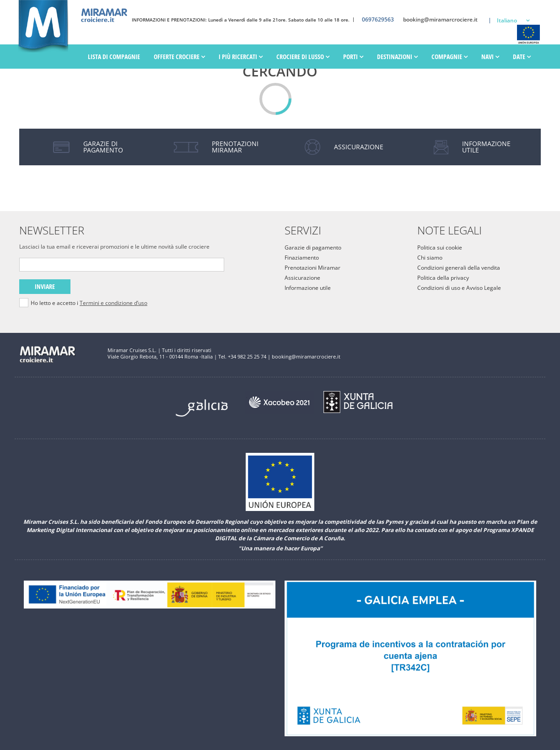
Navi (490, 57)
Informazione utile (308, 288)
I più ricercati (241, 57)
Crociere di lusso (303, 57)
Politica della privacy (443, 278)
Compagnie (450, 57)
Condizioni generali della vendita (459, 268)
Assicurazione (302, 278)
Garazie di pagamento (313, 247)
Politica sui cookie (440, 247)
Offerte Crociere (179, 57)
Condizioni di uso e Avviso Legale (459, 288)
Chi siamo (430, 258)
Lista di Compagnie (114, 57)
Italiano (507, 20)
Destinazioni (397, 57)
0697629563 (378, 20)
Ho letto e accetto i (89, 303)
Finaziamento (302, 258)
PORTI (353, 57)
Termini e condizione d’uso (113, 303)
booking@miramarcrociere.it (440, 20)
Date (522, 57)
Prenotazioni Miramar (312, 268)
